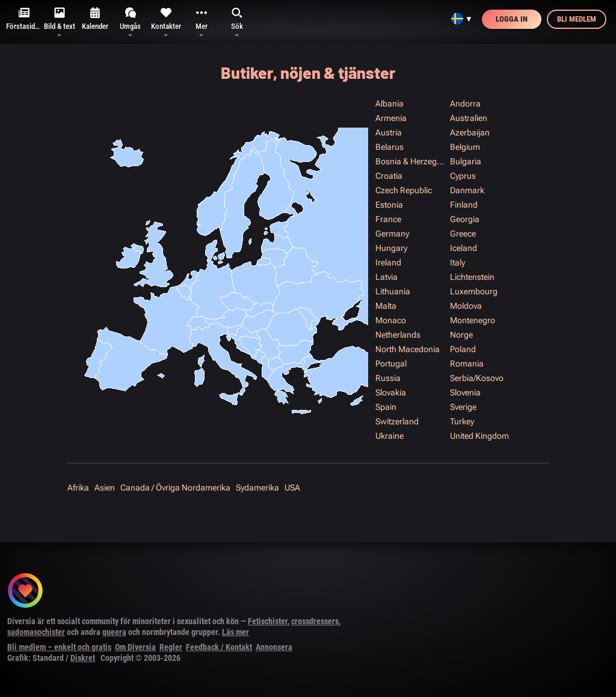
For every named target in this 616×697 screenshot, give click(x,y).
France (388, 219)
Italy (457, 262)
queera (114, 632)
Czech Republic (404, 190)
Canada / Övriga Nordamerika (175, 488)
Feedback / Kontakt (219, 647)
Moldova (466, 306)
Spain (386, 407)
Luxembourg (474, 291)
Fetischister (268, 621)
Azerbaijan (470, 132)
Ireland (388, 262)
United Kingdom (479, 436)
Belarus (390, 147)
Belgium (465, 147)
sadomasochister (36, 632)
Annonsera (274, 647)
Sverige (463, 407)
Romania (467, 364)
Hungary (391, 248)
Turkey (462, 421)
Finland (464, 205)
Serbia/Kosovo (477, 378)
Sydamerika (257, 488)
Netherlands (398, 335)
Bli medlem (577, 19)
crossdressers (315, 621)
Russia (388, 378)
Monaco (391, 320)
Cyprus (463, 176)
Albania (390, 104)
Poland (463, 349)
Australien (469, 118)
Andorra (465, 104)
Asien (105, 488)
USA (292, 488)
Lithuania (393, 291)
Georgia (465, 219)
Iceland (464, 248)
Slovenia (465, 392)
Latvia (387, 277)
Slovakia (391, 392)
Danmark (467, 190)
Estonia (389, 205)
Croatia (389, 176)
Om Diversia (135, 647)
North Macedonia (408, 349)
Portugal (391, 364)
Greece (463, 234)
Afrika (78, 488)
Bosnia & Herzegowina (412, 161)
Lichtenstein (472, 277)
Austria (389, 132)
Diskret (83, 658)
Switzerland (397, 421)
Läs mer (236, 632)
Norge (461, 335)
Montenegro (473, 320)
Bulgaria (466, 161)
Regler (171, 647)
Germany (392, 234)
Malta (386, 306)
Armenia (391, 118)
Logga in (512, 19)
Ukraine (390, 436)
